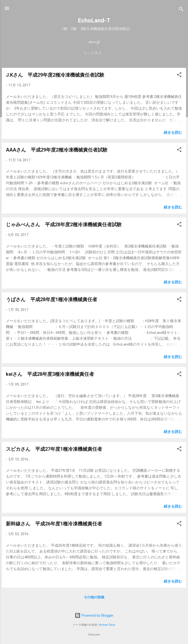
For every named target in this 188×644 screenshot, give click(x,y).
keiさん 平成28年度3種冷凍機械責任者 (50, 374)
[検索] (181, 10)
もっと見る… (167, 53)
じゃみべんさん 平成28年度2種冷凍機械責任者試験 (64, 225)
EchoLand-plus (26, 53)
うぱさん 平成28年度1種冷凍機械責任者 (52, 299)
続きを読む (173, 133)
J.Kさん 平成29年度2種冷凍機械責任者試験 (55, 75)
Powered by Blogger (94, 615)
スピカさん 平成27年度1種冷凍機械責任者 (54, 449)
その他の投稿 (94, 597)
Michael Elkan (107, 625)
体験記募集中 (136, 53)
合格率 (80, 53)
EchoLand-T (94, 20)
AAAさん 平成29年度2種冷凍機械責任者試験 (57, 150)
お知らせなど (105, 53)
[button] (179, 76)
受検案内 (58, 53)
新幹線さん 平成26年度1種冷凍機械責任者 (54, 524)
